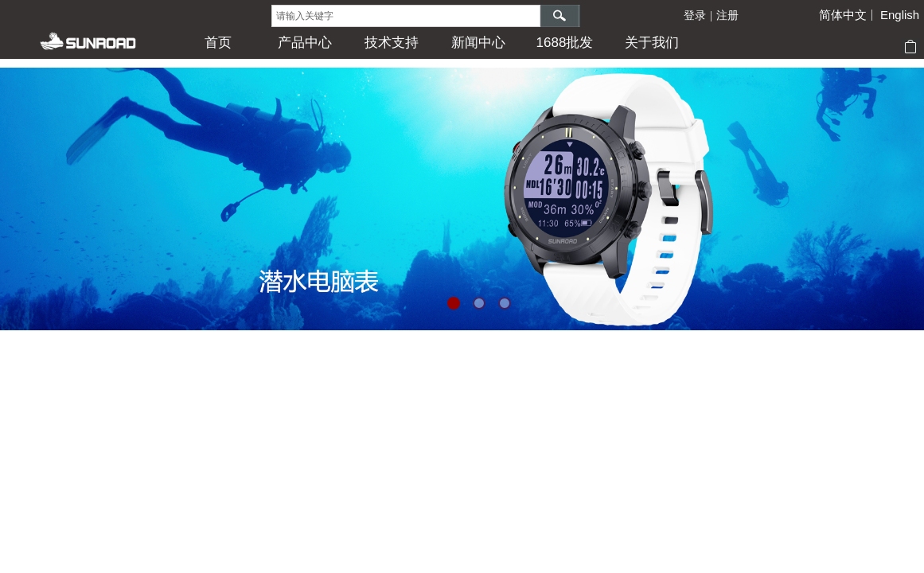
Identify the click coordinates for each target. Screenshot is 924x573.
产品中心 (305, 43)
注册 (727, 16)
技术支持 (392, 43)
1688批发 (565, 43)
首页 (218, 43)
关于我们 (652, 43)
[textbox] (406, 16)
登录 (695, 16)
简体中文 (843, 15)
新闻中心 (478, 43)
